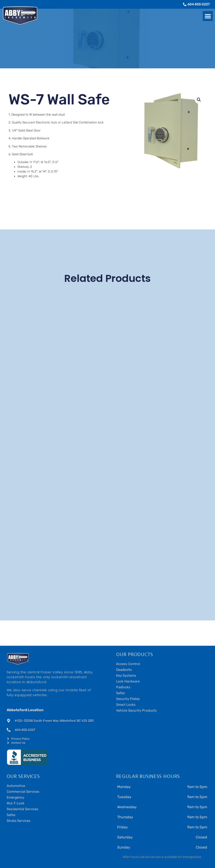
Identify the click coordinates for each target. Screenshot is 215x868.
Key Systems (126, 676)
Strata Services (19, 821)
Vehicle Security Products (136, 710)
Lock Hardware (128, 681)
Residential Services (22, 809)
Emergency (15, 797)
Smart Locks (126, 705)
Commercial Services (23, 792)
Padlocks (123, 687)
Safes (120, 693)
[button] (208, 16)
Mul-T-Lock (16, 803)
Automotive (16, 786)
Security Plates (128, 699)
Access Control (128, 664)
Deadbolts (124, 670)
